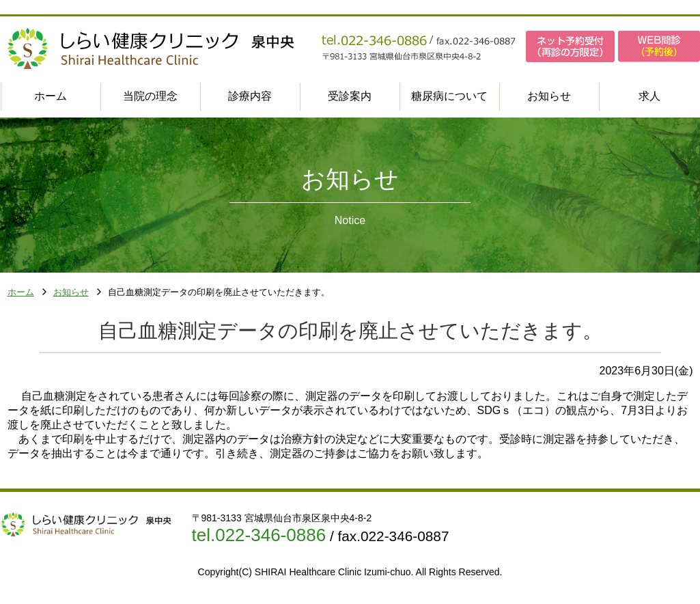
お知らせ (71, 293)
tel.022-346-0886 (259, 535)
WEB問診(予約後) (659, 46)
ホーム (21, 293)
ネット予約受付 (570, 46)
